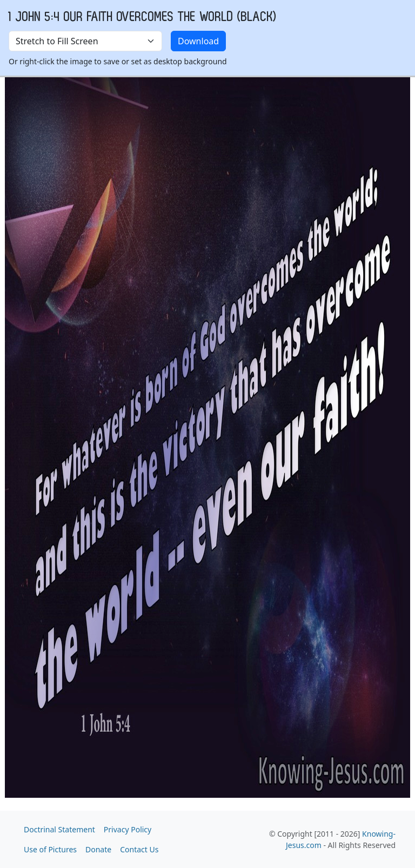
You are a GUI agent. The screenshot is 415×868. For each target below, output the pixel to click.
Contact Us (139, 849)
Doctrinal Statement (59, 829)
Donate (98, 849)
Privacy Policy (128, 829)
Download (198, 41)
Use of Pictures (50, 849)
